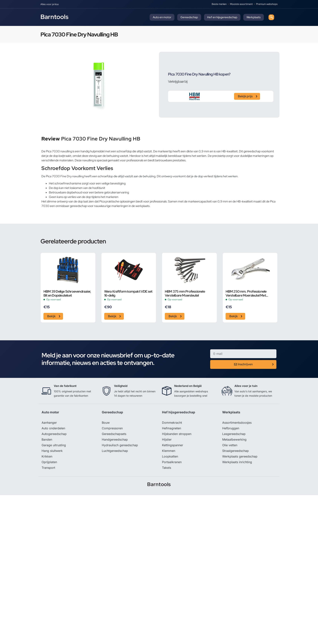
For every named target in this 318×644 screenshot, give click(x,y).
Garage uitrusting (54, 445)
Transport (48, 468)
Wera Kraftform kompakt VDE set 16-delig (128, 293)
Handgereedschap (115, 439)
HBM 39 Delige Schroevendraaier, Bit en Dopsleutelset (67, 293)
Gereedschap (189, 17)
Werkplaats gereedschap (240, 456)
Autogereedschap (54, 434)
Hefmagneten (172, 428)
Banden (47, 439)
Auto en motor (162, 17)
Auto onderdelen (53, 428)
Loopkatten (170, 456)
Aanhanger (49, 423)
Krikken (47, 456)
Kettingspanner (173, 445)
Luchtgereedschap (115, 451)
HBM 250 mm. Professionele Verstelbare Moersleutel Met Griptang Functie (246, 293)
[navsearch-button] (271, 17)
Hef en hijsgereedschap (222, 17)
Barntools (54, 17)
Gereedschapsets (114, 434)
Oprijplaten (49, 462)
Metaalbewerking (234, 439)
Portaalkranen (172, 462)
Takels (167, 468)
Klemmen (169, 451)
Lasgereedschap (234, 434)
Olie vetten (230, 445)
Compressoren (112, 428)
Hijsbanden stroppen (177, 434)
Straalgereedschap (235, 451)
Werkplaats (254, 17)
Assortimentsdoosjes (237, 423)
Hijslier (167, 439)
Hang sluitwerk (52, 451)
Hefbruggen (231, 428)
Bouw (106, 423)
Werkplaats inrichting (237, 462)
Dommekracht (172, 423)
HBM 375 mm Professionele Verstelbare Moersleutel (185, 293)
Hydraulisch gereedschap (120, 445)
